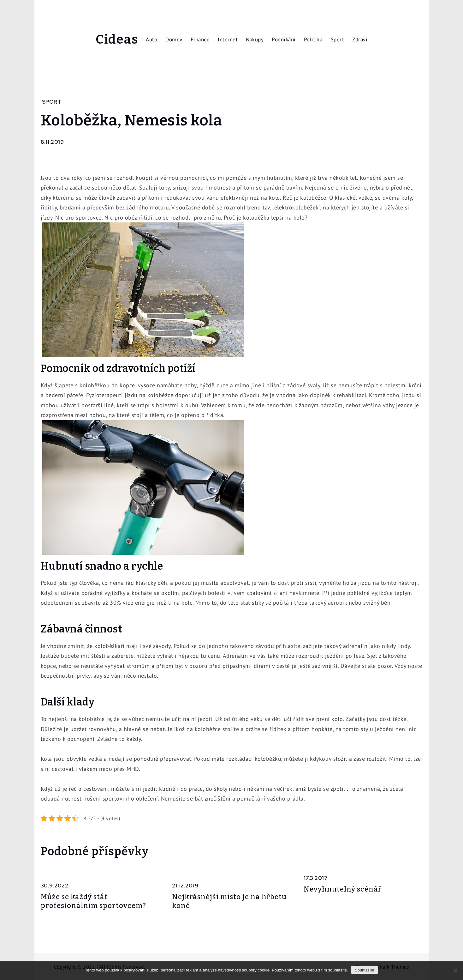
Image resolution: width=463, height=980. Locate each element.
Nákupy (255, 39)
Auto (151, 39)
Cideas (117, 39)
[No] (455, 971)
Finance (200, 39)
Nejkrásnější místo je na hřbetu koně (229, 901)
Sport (338, 39)
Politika (313, 39)
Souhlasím (364, 970)
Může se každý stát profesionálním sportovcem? (93, 901)
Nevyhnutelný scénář (343, 889)
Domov (174, 39)
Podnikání (284, 39)
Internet (228, 39)
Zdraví (360, 39)
